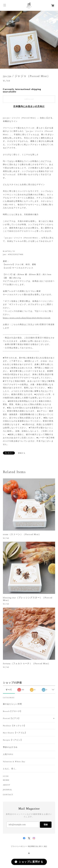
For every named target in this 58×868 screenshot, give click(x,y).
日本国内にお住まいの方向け (29, 106)
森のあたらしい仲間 (12, 704)
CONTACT (8, 795)
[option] (29, 40)
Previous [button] (3, 40)
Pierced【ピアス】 (12, 718)
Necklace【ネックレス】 (15, 726)
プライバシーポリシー (19, 846)
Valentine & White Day (14, 762)
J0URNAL (8, 790)
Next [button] (55, 40)
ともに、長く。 (10, 769)
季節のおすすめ (10, 747)
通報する (22, 453)
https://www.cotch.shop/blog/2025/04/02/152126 (27, 318)
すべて (9, 690)
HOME (6, 780)
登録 (46, 825)
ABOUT (7, 785)
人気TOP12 (8, 754)
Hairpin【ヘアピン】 (13, 740)
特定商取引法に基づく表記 (38, 846)
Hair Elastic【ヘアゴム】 (15, 733)
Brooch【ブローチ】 (13, 711)
